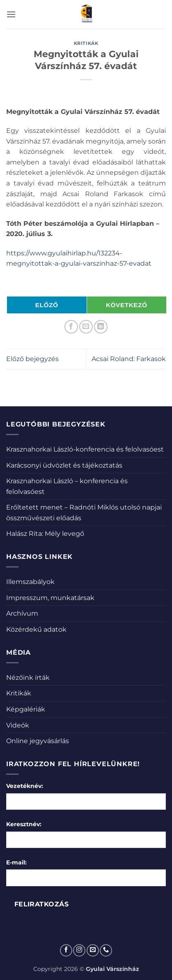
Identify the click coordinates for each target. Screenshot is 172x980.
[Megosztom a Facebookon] (71, 327)
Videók (18, 725)
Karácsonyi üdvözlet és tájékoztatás (64, 465)
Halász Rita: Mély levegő (45, 534)
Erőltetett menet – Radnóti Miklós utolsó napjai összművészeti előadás (84, 513)
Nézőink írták (28, 678)
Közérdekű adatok (36, 629)
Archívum (22, 613)
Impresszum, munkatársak (50, 598)
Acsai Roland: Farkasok (129, 359)
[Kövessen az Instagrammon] (79, 950)
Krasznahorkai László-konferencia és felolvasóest (85, 449)
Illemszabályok (30, 582)
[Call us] (106, 950)
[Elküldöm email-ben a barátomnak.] (86, 327)
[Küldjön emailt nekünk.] (93, 950)
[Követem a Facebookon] (66, 950)
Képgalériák (26, 709)
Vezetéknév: (25, 786)
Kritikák (86, 43)
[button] (11, 14)
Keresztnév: (24, 824)
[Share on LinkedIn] (101, 327)
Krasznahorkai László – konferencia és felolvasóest (67, 486)
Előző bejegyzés (32, 359)
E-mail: (16, 862)
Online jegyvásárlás (38, 741)
